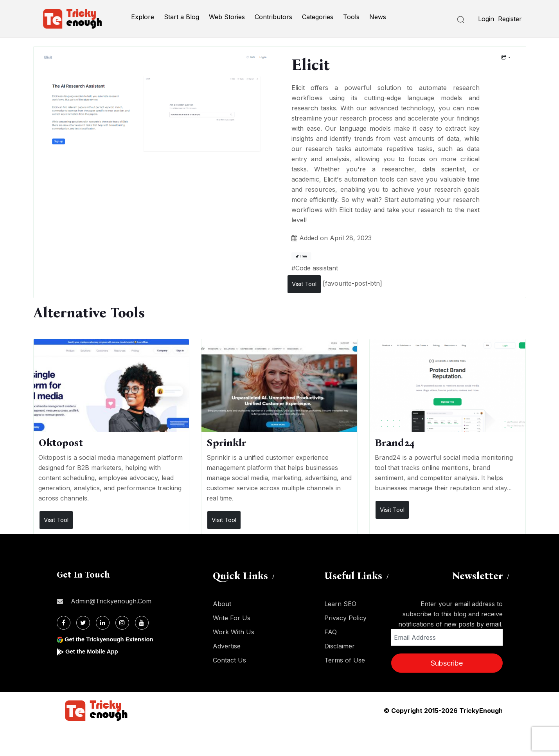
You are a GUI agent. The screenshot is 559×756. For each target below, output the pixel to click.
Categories (318, 17)
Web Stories (227, 17)
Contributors (273, 17)
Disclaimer (340, 646)
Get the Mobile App (94, 651)
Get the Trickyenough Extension (112, 639)
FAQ (331, 632)
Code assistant (317, 268)
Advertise (227, 646)
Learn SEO (340, 604)
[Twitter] (83, 623)
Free (301, 256)
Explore (143, 17)
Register (510, 19)
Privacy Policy (345, 618)
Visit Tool (304, 284)
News (378, 17)
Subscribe (447, 663)
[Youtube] (142, 623)
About (222, 604)
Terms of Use (345, 660)
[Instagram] (122, 623)
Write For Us (232, 618)
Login (486, 19)
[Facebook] (64, 623)
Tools (351, 17)
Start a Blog (182, 17)
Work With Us (234, 632)
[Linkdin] (103, 623)
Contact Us (229, 660)
